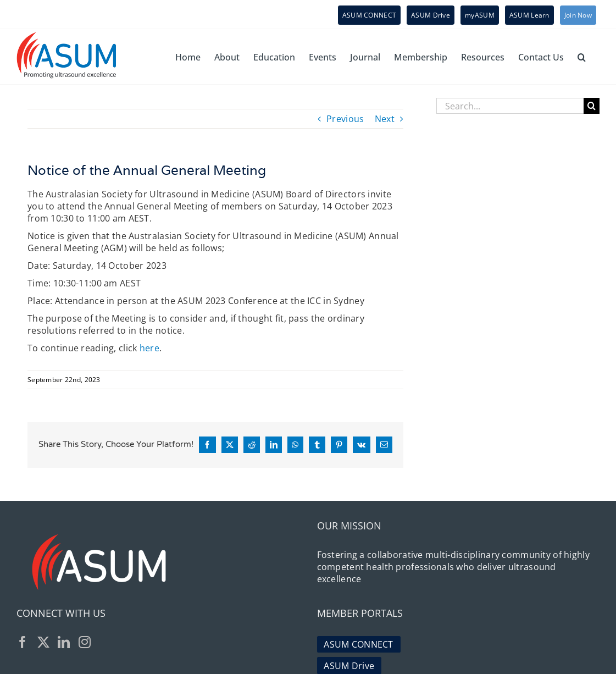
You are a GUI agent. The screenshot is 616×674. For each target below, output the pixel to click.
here (149, 348)
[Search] (592, 106)
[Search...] (510, 106)
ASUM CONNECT (358, 644)
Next (385, 119)
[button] (582, 57)
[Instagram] (85, 642)
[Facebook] (23, 642)
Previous (345, 119)
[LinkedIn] (64, 642)
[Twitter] (43, 642)
